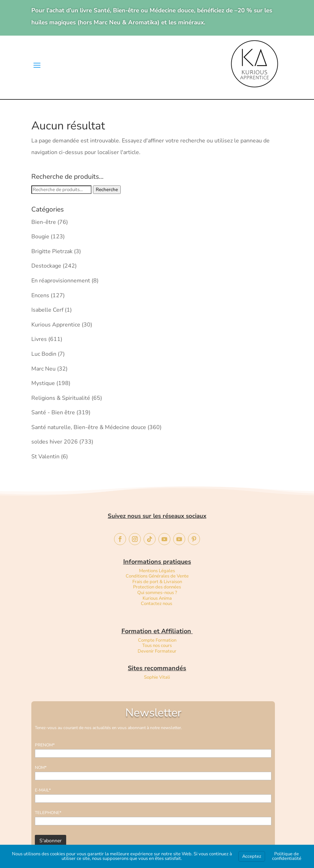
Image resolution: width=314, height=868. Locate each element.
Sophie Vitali (157, 677)
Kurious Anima (157, 598)
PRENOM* (45, 745)
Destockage (46, 266)
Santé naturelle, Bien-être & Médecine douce (89, 427)
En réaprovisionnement (61, 281)
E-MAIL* (43, 790)
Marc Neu (43, 369)
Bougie (40, 237)
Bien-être (44, 222)
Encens (40, 295)
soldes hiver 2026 (55, 442)
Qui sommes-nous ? (157, 593)
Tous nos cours (157, 646)
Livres (39, 339)
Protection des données (157, 587)
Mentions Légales (157, 571)
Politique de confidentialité (287, 856)
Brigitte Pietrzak (52, 251)
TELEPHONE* (48, 813)
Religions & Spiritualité (61, 398)
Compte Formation (157, 640)
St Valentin (45, 457)
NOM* (41, 768)
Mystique (43, 383)
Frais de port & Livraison (157, 582)
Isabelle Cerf (47, 310)
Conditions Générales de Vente (157, 576)
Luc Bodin (44, 354)
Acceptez (252, 856)
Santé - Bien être (53, 412)
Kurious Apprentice (56, 325)
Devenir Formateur (157, 651)
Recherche (107, 190)
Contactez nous (157, 604)
